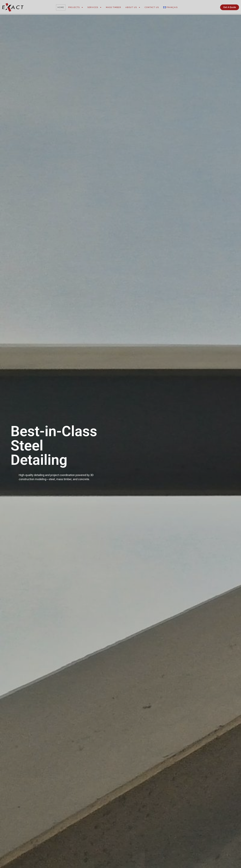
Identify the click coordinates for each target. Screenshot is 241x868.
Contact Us (152, 7)
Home (61, 7)
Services (95, 7)
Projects (76, 7)
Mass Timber (114, 7)
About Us (133, 7)
